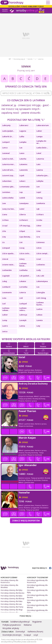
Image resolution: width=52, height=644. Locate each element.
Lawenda (24, 170)
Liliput (22, 231)
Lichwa (5, 220)
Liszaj (22, 248)
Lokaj (5, 281)
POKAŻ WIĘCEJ (26, 616)
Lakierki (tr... (8, 136)
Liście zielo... (25, 253)
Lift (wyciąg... (25, 226)
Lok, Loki (40, 276)
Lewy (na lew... (9, 209)
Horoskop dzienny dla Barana (12, 593)
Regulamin (37, 622)
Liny (4, 237)
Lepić (39, 192)
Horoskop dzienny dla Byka (12, 596)
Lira (38, 237)
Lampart (6, 142)
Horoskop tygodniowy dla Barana (37, 596)
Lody (39, 270)
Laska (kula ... (42, 148)
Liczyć (5, 226)
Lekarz (22, 181)
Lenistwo (6, 192)
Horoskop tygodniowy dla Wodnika (37, 586)
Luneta (40, 320)
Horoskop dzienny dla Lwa (11, 604)
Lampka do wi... (41, 142)
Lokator (23, 281)
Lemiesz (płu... (8, 187)
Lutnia (22, 326)
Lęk (38, 209)
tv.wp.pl (27, 635)
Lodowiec (41, 265)
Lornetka (23, 287)
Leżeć (22, 209)
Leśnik (22, 198)
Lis (3, 242)
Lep (21, 192)
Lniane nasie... (8, 265)
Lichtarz (40, 214)
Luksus (39, 315)
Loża (4, 298)
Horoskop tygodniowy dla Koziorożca (37, 581)
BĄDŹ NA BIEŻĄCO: (42, 568)
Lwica (5, 331)
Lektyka (40, 181)
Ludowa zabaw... (6, 309)
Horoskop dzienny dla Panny (12, 607)
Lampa (39, 136)
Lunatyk (23, 320)
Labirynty (6, 125)
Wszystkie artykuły (11, 628)
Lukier (5, 315)
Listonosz (41, 242)
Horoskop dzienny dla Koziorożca (9, 581)
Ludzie (39, 309)
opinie (25, 362)
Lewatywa (24, 203)
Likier (39, 226)
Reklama (28, 625)
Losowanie (7, 292)
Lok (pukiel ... (25, 276)
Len (38, 187)
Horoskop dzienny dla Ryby (12, 590)
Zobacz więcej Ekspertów (26, 521)
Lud (4, 304)
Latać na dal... (8, 159)
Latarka (23, 159)
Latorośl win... (8, 170)
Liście (39, 248)
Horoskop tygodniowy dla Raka (37, 611)
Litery (22, 259)
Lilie (4, 231)
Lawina (40, 170)
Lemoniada (24, 187)
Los (38, 287)
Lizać (39, 259)
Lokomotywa (42, 281)
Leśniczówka (8, 198)
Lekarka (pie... (43, 175)
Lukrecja (23, 315)
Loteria (23, 292)
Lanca (5, 148)
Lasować (6, 153)
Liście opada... (8, 253)
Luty (38, 326)
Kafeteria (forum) (35, 632)
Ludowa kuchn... (40, 304)
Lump (5, 320)
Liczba (39, 220)
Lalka (22, 136)
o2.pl (36, 635)
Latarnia (40, 159)
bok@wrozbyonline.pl (20, 622)
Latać (39, 153)
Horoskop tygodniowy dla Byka (37, 601)
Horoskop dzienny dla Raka (12, 601)
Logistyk (6, 276)
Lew (4, 203)
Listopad (6, 248)
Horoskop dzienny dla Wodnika (9, 586)
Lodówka (23, 270)
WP (10, 59)
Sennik (30, 59)
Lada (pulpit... (8, 131)
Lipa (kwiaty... (25, 237)
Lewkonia (41, 203)
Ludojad (23, 304)
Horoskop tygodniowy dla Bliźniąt (37, 606)
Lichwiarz (24, 220)
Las (21, 148)
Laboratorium (43, 125)
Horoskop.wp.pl (19, 59)
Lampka (23, 142)
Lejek (22, 175)
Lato (38, 164)
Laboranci (24, 125)
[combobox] (26, 93)
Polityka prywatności (12, 625)
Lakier (39, 131)
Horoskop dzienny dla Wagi (12, 610)
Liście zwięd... (42, 253)
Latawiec (23, 164)
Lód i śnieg (41, 298)
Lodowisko (7, 270)
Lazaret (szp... (8, 175)
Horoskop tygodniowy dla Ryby (37, 591)
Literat (5, 259)
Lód (21, 298)
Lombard (6, 287)
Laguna (23, 131)
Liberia (23, 214)
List (21, 242)
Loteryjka (41, 292)
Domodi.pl (20, 632)
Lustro (5, 326)
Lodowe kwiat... (23, 265)
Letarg (39, 198)
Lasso (22, 153)
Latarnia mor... (9, 164)
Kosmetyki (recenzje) (12, 635)
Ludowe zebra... (23, 309)
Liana (5, 214)
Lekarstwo (7, 181)
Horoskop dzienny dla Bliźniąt (12, 599)
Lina (38, 231)
